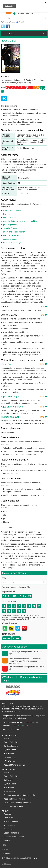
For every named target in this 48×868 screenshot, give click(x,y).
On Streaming (9, 757)
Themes (22, 307)
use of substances (11, 235)
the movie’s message (12, 243)
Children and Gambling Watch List (17, 803)
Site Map (5, 849)
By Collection (9, 754)
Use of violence (22, 315)
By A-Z (7, 738)
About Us (8, 814)
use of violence (10, 217)
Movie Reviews (10, 735)
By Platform (8, 780)
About (5, 811)
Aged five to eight (22, 397)
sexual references (11, 228)
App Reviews (9, 769)
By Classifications (11, 746)
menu (26, 34)
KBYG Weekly (9, 761)
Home (4, 845)
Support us (8, 829)
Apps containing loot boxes (15, 799)
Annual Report (10, 825)
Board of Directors (11, 822)
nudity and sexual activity (14, 232)
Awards (7, 840)
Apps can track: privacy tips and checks (20, 795)
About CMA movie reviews (14, 765)
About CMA (8, 703)
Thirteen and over (22, 417)
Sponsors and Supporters (14, 837)
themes (6, 214)
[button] (24, 34)
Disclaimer (6, 854)
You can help (23, 725)
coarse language (10, 239)
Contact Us (8, 818)
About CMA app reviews (13, 806)
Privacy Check (10, 791)
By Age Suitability (11, 742)
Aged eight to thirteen (22, 407)
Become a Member (11, 833)
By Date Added (10, 750)
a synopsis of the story (13, 210)
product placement (11, 225)
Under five (22, 364)
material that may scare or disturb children (21, 221)
